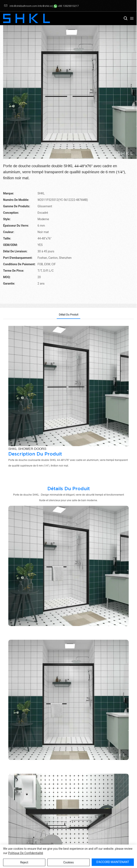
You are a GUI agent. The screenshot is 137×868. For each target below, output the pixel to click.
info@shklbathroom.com (21, 6)
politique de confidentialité (26, 853)
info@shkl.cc (45, 6)
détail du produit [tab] (68, 315)
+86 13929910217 (66, 6)
